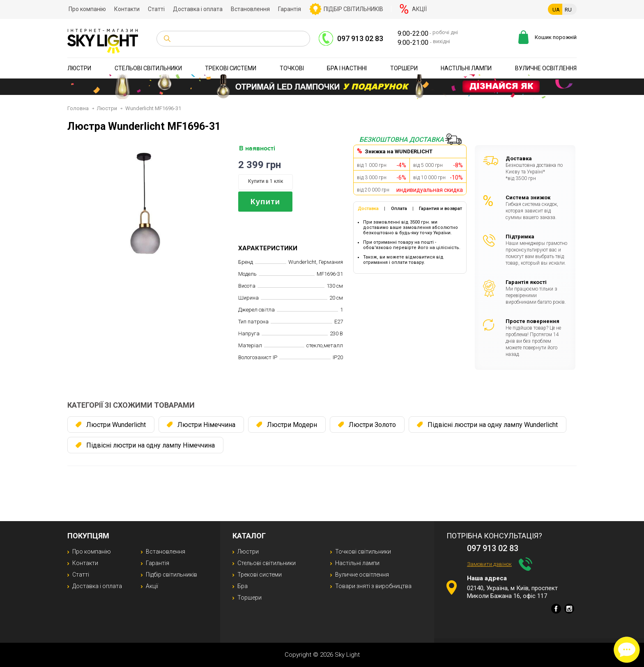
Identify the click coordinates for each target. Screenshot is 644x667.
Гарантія (290, 9)
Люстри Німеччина (206, 425)
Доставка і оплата (198, 9)
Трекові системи (231, 68)
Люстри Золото (372, 425)
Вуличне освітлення (546, 68)
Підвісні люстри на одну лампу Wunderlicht (493, 425)
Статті (156, 9)
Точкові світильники (363, 552)
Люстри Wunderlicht (116, 425)
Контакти (127, 9)
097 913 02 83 (360, 38)
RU (568, 10)
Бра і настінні (347, 68)
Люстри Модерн (292, 425)
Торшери (404, 68)
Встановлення (250, 9)
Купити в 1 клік (266, 181)
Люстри (79, 68)
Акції (419, 9)
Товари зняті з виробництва (373, 586)
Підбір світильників (353, 9)
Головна (78, 108)
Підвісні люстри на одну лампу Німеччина (151, 445)
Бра (243, 586)
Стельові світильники (148, 68)
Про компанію (87, 9)
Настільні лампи (466, 68)
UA (556, 10)
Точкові (292, 68)
